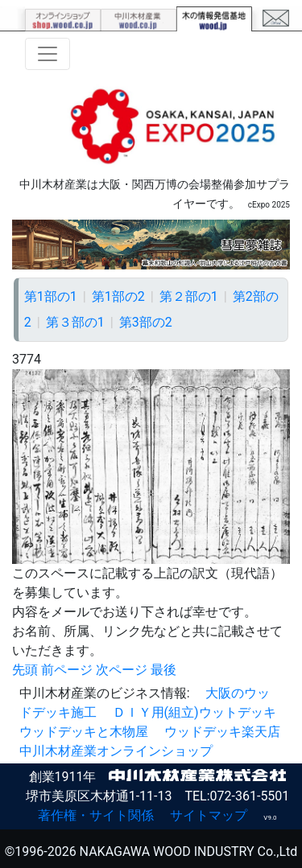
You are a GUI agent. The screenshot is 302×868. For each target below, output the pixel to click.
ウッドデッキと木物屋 (84, 732)
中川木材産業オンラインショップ (116, 751)
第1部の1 (51, 296)
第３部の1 (75, 322)
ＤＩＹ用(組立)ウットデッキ (194, 712)
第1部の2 (118, 296)
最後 (163, 670)
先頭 (25, 670)
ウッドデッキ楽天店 (222, 732)
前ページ (67, 670)
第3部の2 (146, 322)
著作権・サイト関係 (96, 815)
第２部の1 (189, 296)
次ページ (122, 670)
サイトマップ (209, 815)
